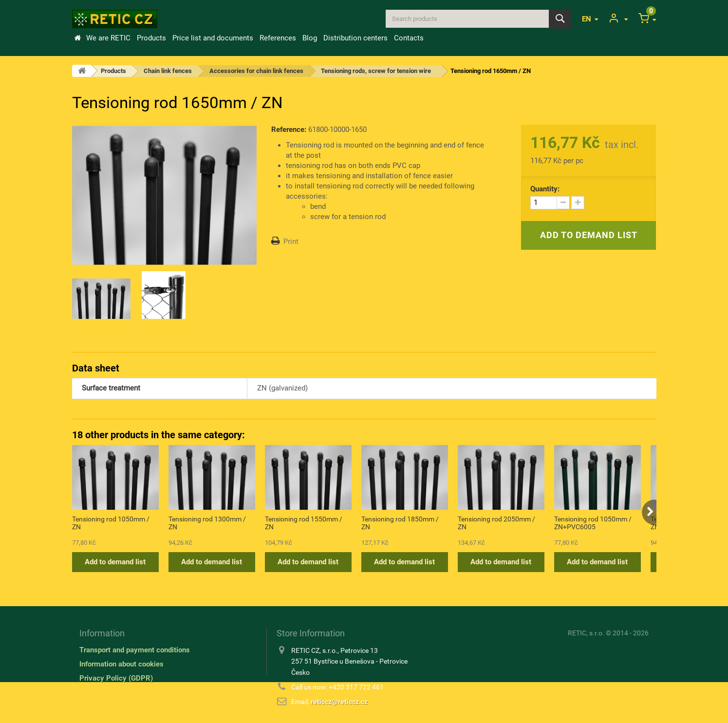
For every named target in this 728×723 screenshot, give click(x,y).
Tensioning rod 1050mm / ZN (111, 523)
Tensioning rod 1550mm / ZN (304, 523)
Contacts (409, 38)
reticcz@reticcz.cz (339, 702)
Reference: (289, 130)
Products (151, 38)
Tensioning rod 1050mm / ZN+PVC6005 (593, 523)
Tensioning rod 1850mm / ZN (400, 523)
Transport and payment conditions (135, 650)
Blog (310, 38)
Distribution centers (355, 38)
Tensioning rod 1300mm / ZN (207, 523)
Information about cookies (121, 664)
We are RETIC (108, 38)
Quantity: (545, 189)
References (278, 38)
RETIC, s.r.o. (586, 633)
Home (77, 38)
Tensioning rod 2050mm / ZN (496, 523)
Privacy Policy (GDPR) (116, 678)
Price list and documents (213, 38)
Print (291, 241)
